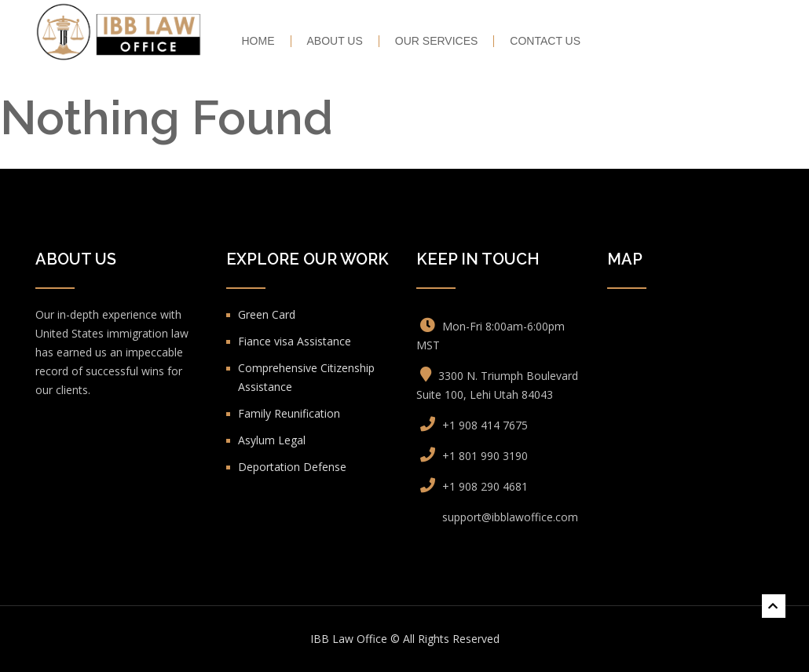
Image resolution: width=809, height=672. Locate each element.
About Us (335, 41)
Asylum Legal (272, 440)
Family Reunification (289, 413)
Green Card (267, 314)
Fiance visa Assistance (295, 341)
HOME (258, 41)
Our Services (437, 41)
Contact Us (545, 41)
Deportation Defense (292, 467)
